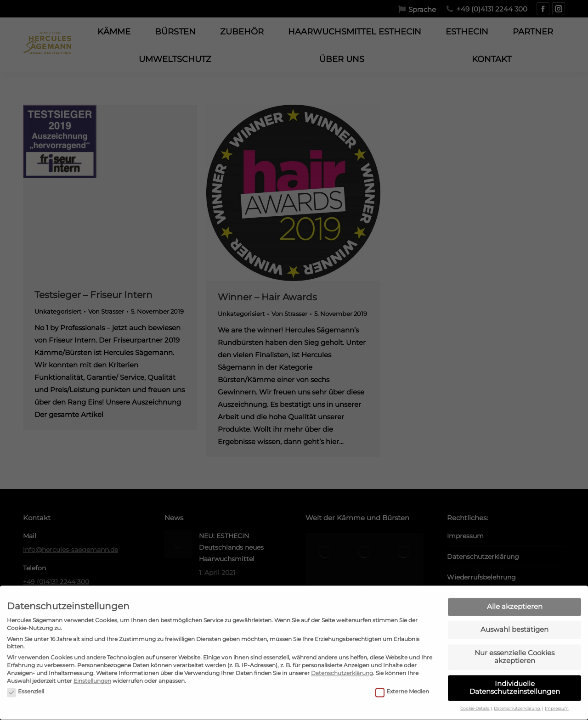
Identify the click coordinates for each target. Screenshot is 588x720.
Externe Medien (402, 675)
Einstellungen (92, 664)
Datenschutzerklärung (342, 656)
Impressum (557, 692)
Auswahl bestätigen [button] (514, 613)
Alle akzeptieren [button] (515, 590)
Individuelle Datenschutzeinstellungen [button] (515, 671)
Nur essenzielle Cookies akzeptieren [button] (514, 640)
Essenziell (25, 675)
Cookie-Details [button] (475, 692)
